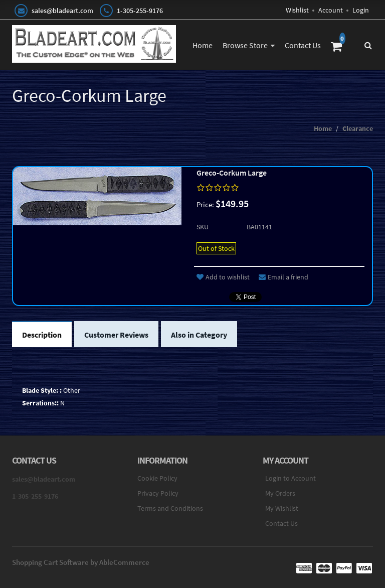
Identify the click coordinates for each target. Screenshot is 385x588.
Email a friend (283, 277)
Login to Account (291, 478)
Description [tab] (42, 335)
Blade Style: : (42, 390)
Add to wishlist (223, 277)
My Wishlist (282, 508)
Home (203, 45)
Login (361, 10)
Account (331, 10)
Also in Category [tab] (199, 335)
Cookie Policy (157, 478)
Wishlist (297, 10)
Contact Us (303, 45)
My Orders (280, 493)
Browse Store (245, 45)
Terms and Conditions (170, 508)
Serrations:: (40, 403)
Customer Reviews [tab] (116, 335)
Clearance (358, 128)
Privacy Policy (158, 493)
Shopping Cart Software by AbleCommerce (81, 562)
